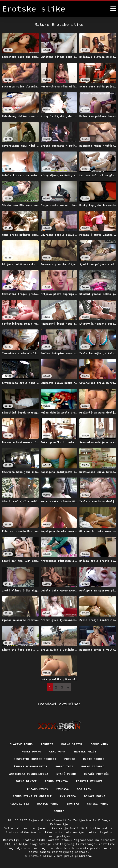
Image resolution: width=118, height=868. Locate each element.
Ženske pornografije (30, 766)
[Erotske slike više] (113, 9)
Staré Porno (66, 774)
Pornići (47, 744)
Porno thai (64, 766)
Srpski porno (98, 804)
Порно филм (100, 744)
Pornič (59, 811)
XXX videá (68, 796)
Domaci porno (95, 796)
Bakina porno (38, 789)
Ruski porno (31, 751)
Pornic (70, 759)
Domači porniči (96, 774)
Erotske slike (41, 856)
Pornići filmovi (89, 781)
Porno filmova (56, 781)
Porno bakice (26, 781)
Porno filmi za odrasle (32, 796)
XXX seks (84, 789)
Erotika (73, 804)
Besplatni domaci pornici (35, 759)
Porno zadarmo (93, 766)
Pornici (63, 789)
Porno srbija (72, 744)
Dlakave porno (21, 744)
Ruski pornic (94, 759)
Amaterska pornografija (29, 774)
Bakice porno (48, 804)
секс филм (57, 751)
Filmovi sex (19, 804)
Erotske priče (85, 751)
